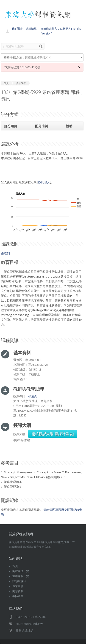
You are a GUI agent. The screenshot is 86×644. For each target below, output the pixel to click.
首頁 (15, 566)
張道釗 (5, 253)
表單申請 (18, 586)
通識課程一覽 (21, 576)
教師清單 (18, 596)
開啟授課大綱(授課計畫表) (53, 434)
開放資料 (18, 591)
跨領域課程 (19, 581)
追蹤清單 (31, 29)
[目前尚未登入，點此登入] (56, 29)
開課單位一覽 (21, 571)
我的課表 (17, 29)
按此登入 (44, 182)
